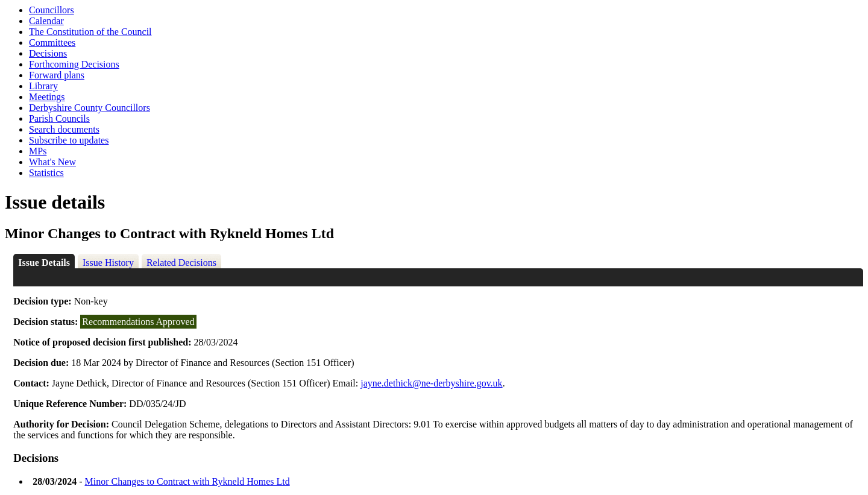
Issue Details (44, 263)
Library (43, 86)
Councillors (52, 10)
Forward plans (57, 75)
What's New (52, 162)
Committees (52, 43)
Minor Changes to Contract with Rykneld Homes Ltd (187, 481)
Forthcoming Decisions (74, 64)
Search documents (64, 129)
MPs (38, 151)
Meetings (47, 97)
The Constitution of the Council (90, 32)
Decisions (48, 53)
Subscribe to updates (69, 140)
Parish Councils (59, 118)
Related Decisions (181, 263)
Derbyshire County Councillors (90, 108)
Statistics (46, 173)
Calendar (46, 21)
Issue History (108, 263)
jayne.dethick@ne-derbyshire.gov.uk (431, 383)
